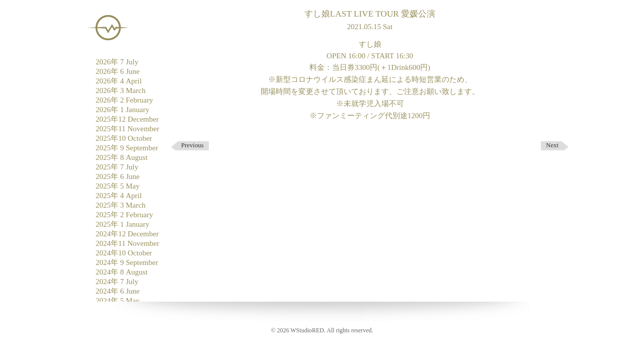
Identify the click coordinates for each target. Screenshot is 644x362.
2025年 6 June (118, 176)
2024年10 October (124, 253)
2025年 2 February (124, 215)
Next (552, 145)
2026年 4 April (119, 81)
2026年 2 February (124, 100)
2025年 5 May (118, 186)
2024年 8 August (122, 272)
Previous (192, 145)
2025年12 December (127, 119)
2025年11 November (128, 129)
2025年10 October (124, 138)
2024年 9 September (127, 262)
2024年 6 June (118, 291)
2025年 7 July (117, 167)
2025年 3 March (120, 205)
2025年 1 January (123, 224)
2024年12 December (127, 234)
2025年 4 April (119, 196)
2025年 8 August (122, 157)
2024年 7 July (117, 282)
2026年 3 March (120, 90)
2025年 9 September (127, 148)
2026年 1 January (123, 110)
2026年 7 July (117, 62)
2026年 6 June (118, 71)
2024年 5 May (118, 301)
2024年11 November (128, 243)
